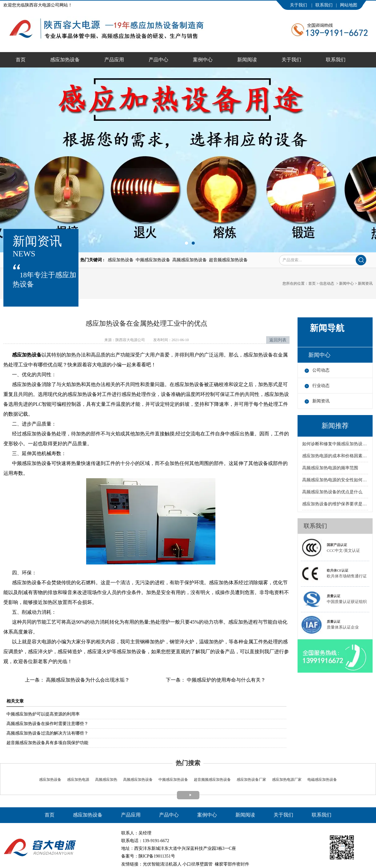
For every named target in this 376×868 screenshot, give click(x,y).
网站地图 (349, 5)
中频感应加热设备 (173, 780)
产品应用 (114, 60)
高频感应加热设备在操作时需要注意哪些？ (47, 724)
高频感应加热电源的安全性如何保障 (335, 480)
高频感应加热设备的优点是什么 (332, 492)
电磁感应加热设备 (322, 780)
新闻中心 (346, 283)
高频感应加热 (106, 780)
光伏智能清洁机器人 (162, 864)
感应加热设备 (65, 60)
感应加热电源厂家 (287, 780)
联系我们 (324, 5)
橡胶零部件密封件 (232, 864)
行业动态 (321, 386)
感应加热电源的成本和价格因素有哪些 (335, 456)
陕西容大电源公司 (130, 340)
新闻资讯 (321, 401)
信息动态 (327, 283)
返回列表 (278, 340)
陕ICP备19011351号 (157, 856)
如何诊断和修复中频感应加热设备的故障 (335, 444)
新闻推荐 (335, 426)
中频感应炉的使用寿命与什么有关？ (226, 680)
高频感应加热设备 (138, 780)
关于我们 (299, 5)
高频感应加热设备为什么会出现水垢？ (87, 680)
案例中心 (203, 60)
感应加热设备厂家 (251, 780)
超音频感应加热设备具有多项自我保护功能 (47, 743)
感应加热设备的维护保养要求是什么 (335, 504)
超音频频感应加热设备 (212, 780)
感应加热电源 (78, 780)
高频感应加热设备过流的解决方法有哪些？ (47, 733)
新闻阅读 (247, 60)
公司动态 (321, 370)
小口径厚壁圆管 (198, 864)
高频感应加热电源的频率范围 (330, 468)
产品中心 (158, 60)
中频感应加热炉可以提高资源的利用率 (43, 714)
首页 (21, 60)
